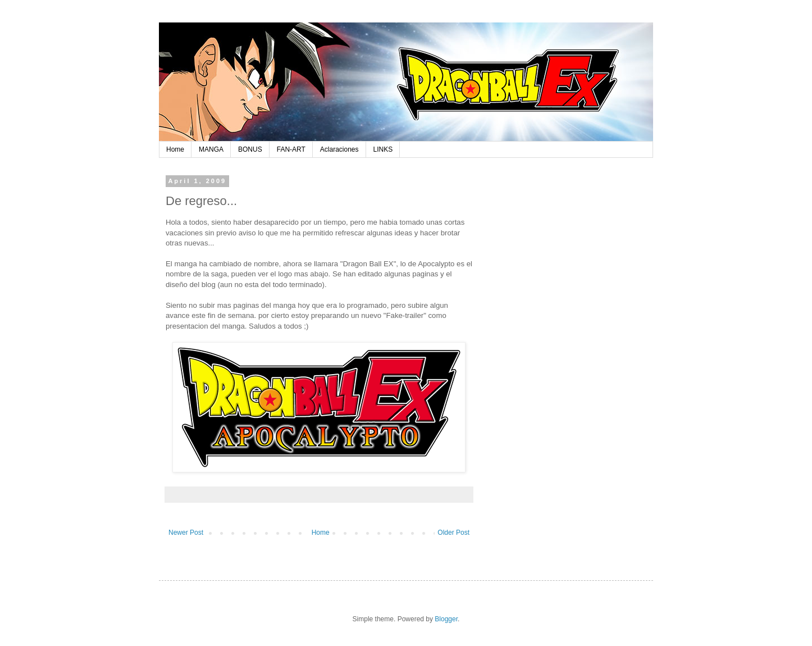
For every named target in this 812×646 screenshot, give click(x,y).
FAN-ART (291, 149)
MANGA (211, 149)
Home (175, 149)
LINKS (383, 149)
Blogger (446, 619)
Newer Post (186, 533)
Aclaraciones (339, 149)
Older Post (453, 533)
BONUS (250, 149)
